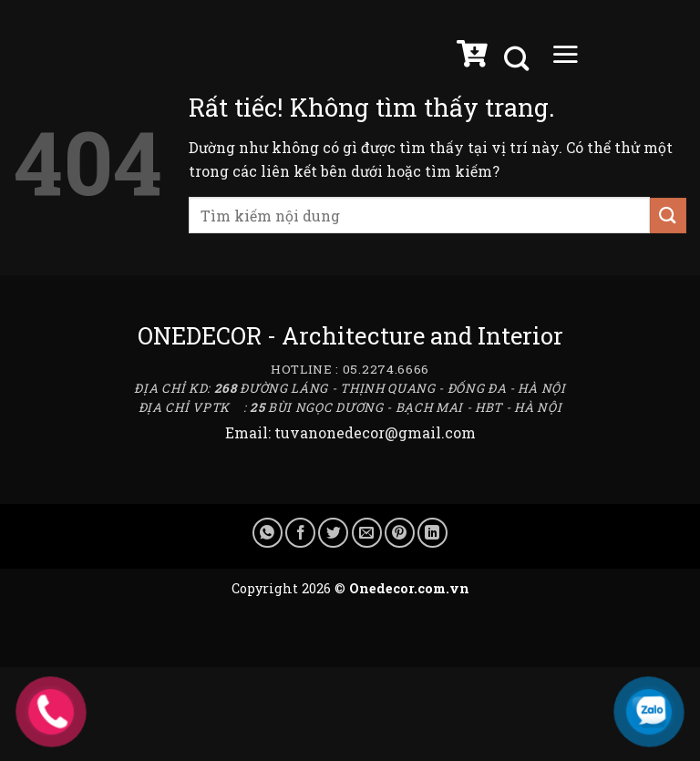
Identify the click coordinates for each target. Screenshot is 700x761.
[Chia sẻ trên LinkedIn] (432, 533)
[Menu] (565, 58)
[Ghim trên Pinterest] (400, 533)
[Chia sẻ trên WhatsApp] (268, 533)
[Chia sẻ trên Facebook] (300, 533)
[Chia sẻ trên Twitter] (333, 533)
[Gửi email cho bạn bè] (367, 533)
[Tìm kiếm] (519, 59)
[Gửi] (668, 216)
